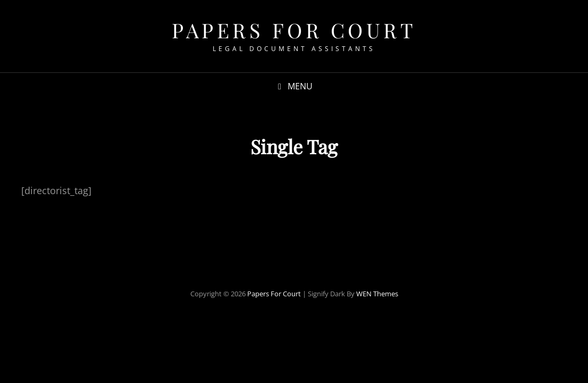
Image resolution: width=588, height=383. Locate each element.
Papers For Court (294, 30)
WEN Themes (377, 294)
